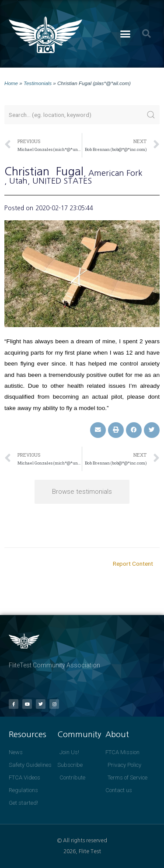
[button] (125, 34)
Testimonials (38, 83)
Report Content (133, 564)
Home (11, 83)
